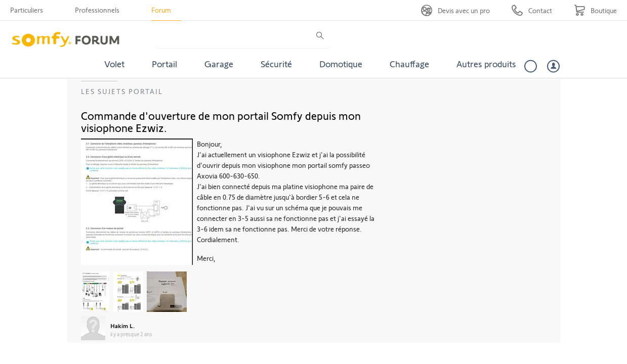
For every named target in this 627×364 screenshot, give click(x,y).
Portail (164, 64)
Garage (219, 64)
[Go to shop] (595, 10)
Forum (161, 10)
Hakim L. (122, 326)
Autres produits (486, 64)
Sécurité (276, 64)
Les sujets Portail (122, 91)
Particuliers (27, 10)
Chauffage (409, 64)
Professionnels (97, 10)
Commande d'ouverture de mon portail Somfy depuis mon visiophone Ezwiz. (221, 121)
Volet (114, 64)
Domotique (341, 64)
